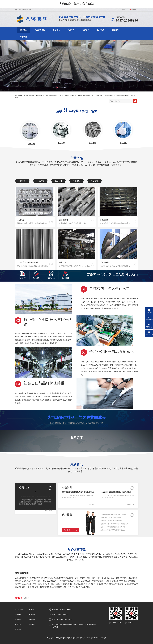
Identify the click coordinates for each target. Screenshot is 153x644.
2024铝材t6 (99, 95)
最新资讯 (56, 30)
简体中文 (133, 10)
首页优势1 (32, 624)
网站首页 (23, 30)
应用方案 (100, 30)
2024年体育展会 (64, 95)
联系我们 (23, 37)
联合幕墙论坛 (40, 95)
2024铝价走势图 (88, 95)
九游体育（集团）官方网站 (76, 4)
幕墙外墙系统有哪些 (123, 95)
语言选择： (123, 10)
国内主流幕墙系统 (51, 95)
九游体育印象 (40, 30)
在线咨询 (115, 30)
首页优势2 (18, 629)
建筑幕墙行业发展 (76, 95)
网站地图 (103, 638)
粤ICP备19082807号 (93, 638)
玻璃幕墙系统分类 (109, 95)
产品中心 (71, 30)
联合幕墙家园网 (29, 95)
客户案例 (86, 30)
